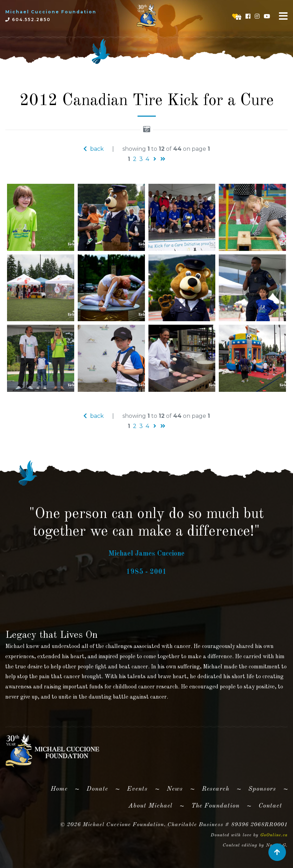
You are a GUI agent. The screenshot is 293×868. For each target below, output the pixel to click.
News (175, 789)
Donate (97, 789)
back (94, 149)
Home (62, 788)
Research (216, 789)
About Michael (150, 806)
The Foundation (215, 806)
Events (137, 789)
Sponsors (262, 789)
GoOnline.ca (274, 835)
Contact (270, 806)
